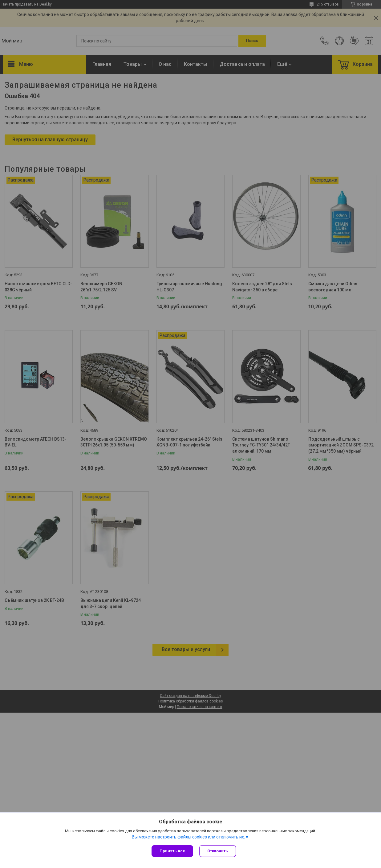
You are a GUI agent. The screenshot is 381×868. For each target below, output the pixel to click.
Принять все (172, 851)
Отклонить (218, 851)
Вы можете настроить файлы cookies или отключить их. (188, 837)
